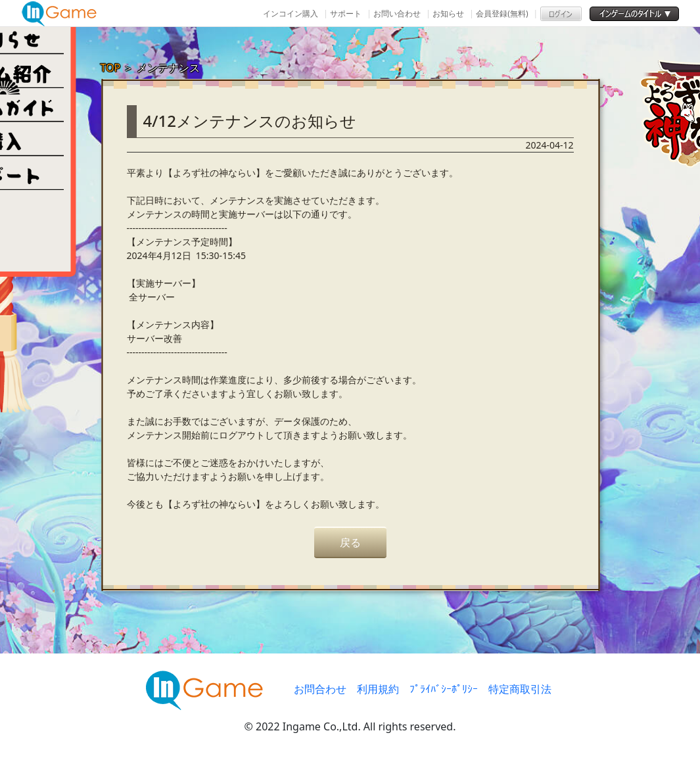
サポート (346, 13)
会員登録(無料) (502, 13)
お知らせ (448, 13)
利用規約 (378, 689)
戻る (350, 542)
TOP (111, 68)
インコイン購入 (291, 13)
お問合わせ (320, 689)
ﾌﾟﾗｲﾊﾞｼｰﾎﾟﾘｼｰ (444, 689)
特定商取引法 (520, 689)
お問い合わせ (397, 13)
